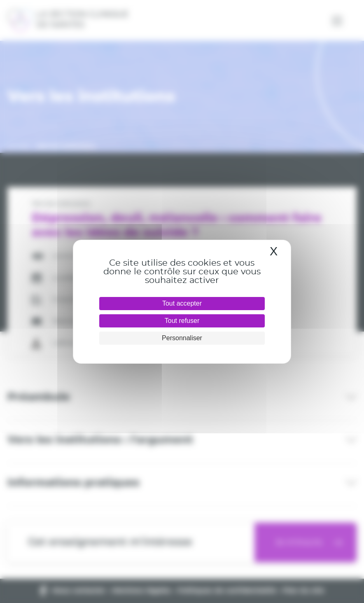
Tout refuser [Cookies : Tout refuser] (182, 321)
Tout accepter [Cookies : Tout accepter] (182, 303)
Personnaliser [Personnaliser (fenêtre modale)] (182, 338)
